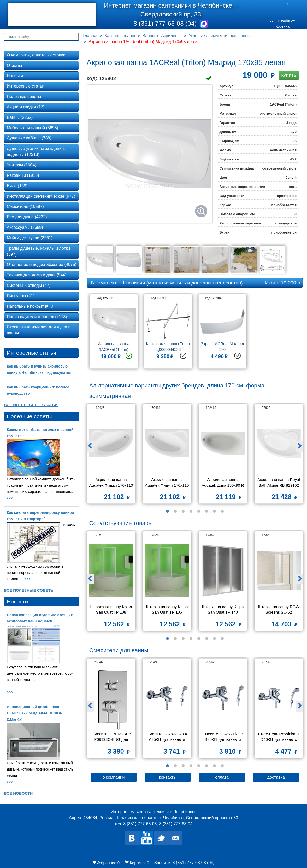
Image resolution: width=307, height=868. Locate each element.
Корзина (282, 26)
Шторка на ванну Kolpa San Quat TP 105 (167, 609)
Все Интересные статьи (31, 405)
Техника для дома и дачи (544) (37, 275)
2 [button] (175, 511)
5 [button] (199, 511)
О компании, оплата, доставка (36, 55)
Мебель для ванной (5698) (33, 128)
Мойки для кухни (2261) (30, 238)
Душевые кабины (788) (29, 138)
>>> (10, 498)
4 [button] (191, 511)
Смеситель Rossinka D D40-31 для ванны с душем (279, 737)
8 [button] (222, 511)
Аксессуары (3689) (25, 227)
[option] (114, 333)
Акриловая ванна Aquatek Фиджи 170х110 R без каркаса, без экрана (167, 483)
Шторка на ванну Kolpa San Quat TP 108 (111, 609)
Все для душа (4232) (27, 217)
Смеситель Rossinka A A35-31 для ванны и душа (167, 737)
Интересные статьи (26, 86)
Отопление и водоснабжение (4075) (42, 264)
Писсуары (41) (21, 296)
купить (289, 75)
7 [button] (214, 511)
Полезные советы (24, 97)
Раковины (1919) (23, 175)
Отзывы (14, 65)
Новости (15, 76)
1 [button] (167, 511)
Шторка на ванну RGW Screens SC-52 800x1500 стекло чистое (279, 610)
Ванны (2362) (20, 117)
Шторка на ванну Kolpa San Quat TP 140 (223, 609)
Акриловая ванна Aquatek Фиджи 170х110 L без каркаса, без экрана (111, 483)
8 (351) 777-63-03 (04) (166, 23)
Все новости (18, 793)
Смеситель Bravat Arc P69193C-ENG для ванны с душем (112, 737)
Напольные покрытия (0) (31, 306)
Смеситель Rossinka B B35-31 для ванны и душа (223, 737)
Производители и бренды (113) (37, 317)
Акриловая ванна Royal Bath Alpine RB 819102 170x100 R (279, 483)
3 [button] (183, 511)
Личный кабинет (281, 21)
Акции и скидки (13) (26, 107)
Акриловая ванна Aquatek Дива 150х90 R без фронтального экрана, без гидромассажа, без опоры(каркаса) (223, 483)
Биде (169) (17, 186)
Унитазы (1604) (22, 165)
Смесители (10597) (25, 206)
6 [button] (206, 511)
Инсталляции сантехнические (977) (41, 196)
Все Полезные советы (29, 590)
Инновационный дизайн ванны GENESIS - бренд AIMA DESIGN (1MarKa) (35, 713)
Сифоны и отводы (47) (29, 285)
